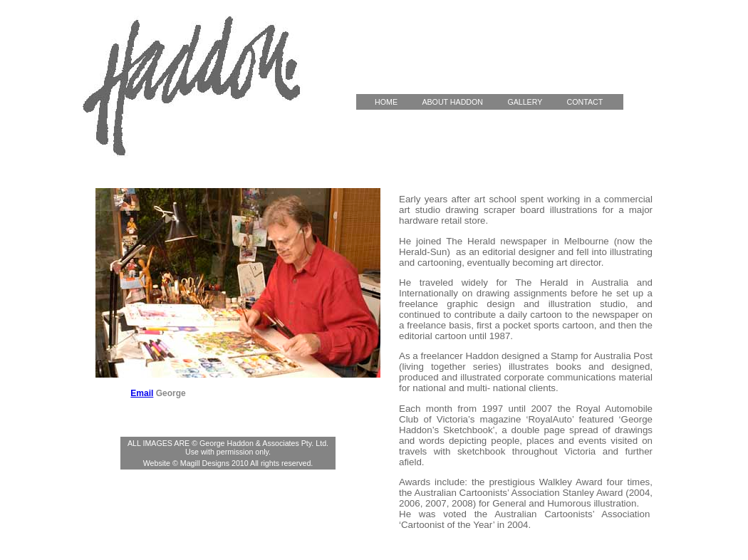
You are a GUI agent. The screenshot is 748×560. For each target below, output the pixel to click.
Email (142, 393)
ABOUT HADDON (461, 102)
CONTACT (593, 102)
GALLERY (533, 102)
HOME (387, 102)
